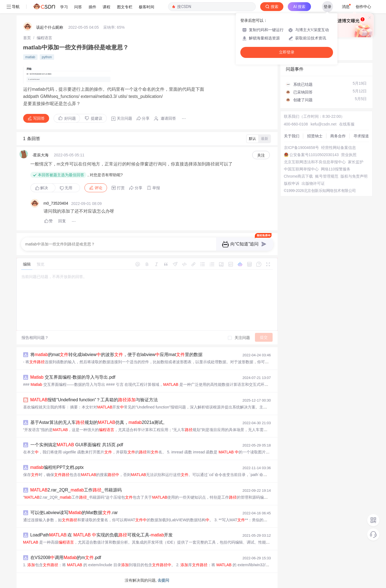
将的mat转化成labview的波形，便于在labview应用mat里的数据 (116, 355)
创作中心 (363, 7)
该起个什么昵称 (50, 27)
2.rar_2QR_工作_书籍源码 (76, 490)
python (47, 57)
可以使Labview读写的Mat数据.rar (74, 513)
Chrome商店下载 (299, 176)
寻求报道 (361, 136)
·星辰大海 (41, 155)
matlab (30, 57)
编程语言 (44, 38)
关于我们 (292, 136)
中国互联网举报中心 (301, 169)
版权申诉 (292, 183)
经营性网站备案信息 (339, 148)
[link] (27, 38)
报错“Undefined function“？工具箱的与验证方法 (94, 400)
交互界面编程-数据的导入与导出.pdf (73, 377)
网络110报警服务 (336, 169)
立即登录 (287, 52)
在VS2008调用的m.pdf (66, 558)
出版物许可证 (313, 183)
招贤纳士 (315, 136)
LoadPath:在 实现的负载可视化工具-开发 (102, 535)
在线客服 (347, 124)
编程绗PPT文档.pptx (57, 467)
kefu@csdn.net (324, 124)
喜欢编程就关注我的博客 (44, 407)
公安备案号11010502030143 (314, 155)
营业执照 (349, 155)
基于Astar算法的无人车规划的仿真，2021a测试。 (99, 422)
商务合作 (338, 136)
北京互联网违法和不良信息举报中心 (315, 162)
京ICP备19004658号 (302, 148)
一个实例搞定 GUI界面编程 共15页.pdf (77, 445)
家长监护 (356, 162)
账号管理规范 (327, 176)
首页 (27, 38)
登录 (328, 7)
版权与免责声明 (354, 176)
